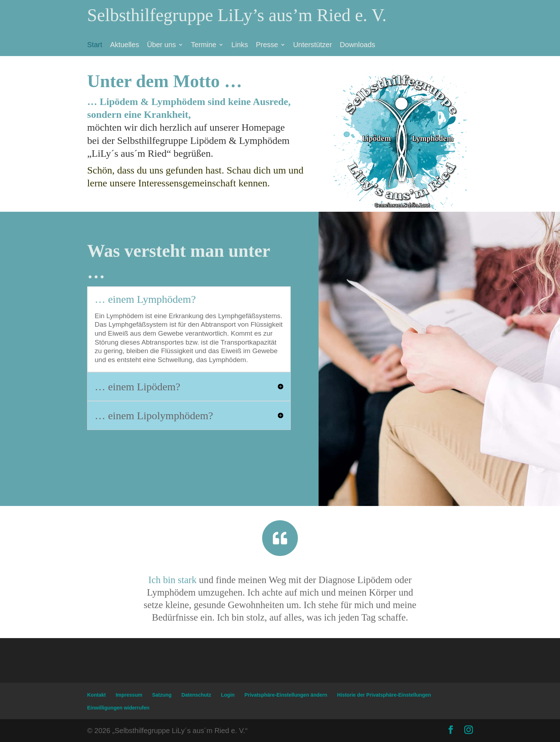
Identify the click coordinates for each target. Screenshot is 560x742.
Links (240, 45)
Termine (204, 45)
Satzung (162, 695)
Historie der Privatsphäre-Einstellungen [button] (384, 695)
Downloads (358, 45)
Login (228, 695)
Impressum (129, 695)
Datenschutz (196, 695)
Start (95, 45)
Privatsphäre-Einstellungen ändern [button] (286, 695)
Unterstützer (313, 45)
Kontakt (96, 695)
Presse (267, 45)
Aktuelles (124, 45)
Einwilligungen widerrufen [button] (118, 708)
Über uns (161, 45)
